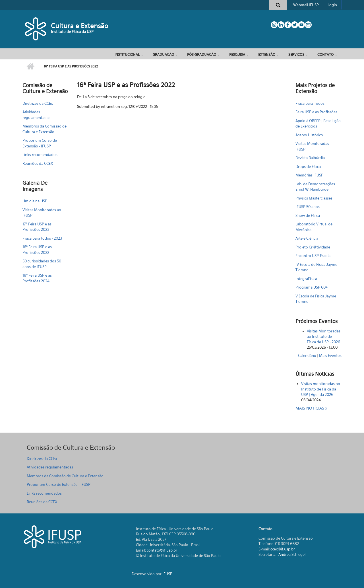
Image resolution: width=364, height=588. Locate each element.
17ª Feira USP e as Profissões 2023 (37, 227)
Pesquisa (237, 55)
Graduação (163, 55)
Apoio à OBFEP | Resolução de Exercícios (318, 124)
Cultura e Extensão (79, 26)
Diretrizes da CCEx (38, 103)
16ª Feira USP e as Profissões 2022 (37, 250)
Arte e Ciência (307, 238)
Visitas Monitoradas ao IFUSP (42, 213)
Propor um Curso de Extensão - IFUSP (40, 143)
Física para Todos (310, 103)
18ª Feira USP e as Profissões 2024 (37, 278)
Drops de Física (308, 166)
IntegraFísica (306, 279)
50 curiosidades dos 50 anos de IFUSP (42, 264)
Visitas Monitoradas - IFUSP (313, 146)
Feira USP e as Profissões (316, 112)
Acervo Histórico (309, 135)
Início (30, 67)
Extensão (267, 55)
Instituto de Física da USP (72, 32)
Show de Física (308, 215)
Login (332, 5)
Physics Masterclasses (314, 198)
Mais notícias (310, 408)
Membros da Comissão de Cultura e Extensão (45, 129)
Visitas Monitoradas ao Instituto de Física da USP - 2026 (324, 336)
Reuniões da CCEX (38, 163)
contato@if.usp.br (162, 550)
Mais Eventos (330, 355)
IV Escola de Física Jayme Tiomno (316, 267)
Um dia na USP (35, 201)
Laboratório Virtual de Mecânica (314, 227)
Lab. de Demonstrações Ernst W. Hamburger (315, 187)
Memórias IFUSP (309, 175)
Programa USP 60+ (312, 287)
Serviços (296, 55)
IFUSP (167, 574)
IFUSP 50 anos (308, 207)
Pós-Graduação (202, 55)
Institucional (127, 55)
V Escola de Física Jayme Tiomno (316, 299)
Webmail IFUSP (306, 5)
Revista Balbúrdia (310, 158)
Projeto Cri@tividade (313, 247)
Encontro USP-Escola (313, 256)
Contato (325, 55)
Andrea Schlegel (292, 554)
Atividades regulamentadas (36, 115)
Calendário (307, 355)
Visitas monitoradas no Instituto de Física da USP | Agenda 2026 (321, 389)
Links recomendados (40, 155)
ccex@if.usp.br (283, 549)
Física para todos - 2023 (42, 238)
